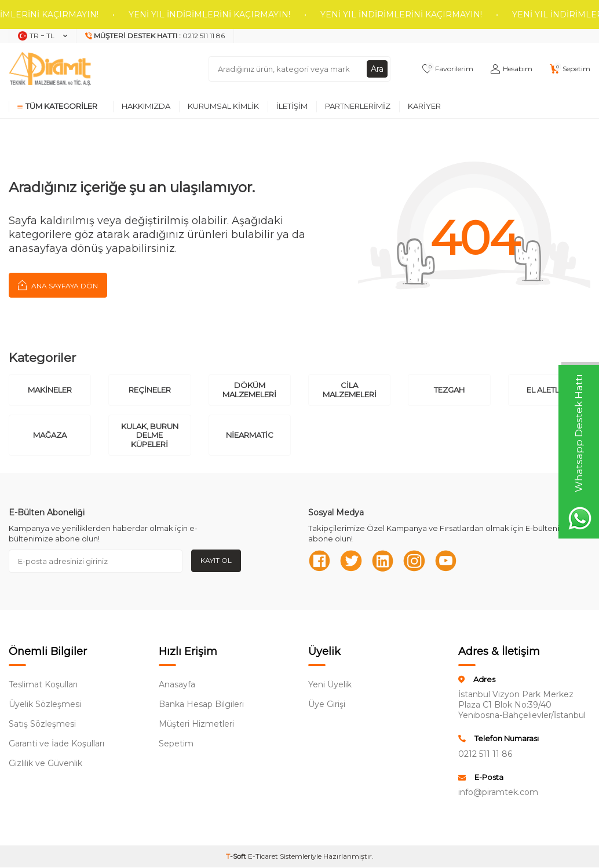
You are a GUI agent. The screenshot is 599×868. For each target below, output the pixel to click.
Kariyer (424, 106)
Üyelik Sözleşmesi (45, 705)
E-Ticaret (263, 857)
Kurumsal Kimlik (223, 106)
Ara (377, 69)
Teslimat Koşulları (43, 685)
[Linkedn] (383, 561)
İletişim (292, 106)
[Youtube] (447, 561)
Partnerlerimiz (358, 106)
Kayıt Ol (216, 560)
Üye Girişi (327, 705)
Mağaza (50, 435)
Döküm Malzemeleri (249, 390)
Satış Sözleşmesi (42, 724)
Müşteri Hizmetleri (196, 724)
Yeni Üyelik (330, 685)
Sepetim (176, 744)
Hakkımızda (146, 106)
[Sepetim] (570, 69)
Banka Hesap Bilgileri (201, 705)
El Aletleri (549, 390)
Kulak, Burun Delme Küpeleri (150, 435)
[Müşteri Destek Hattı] (155, 36)
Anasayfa (177, 685)
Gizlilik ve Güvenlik (45, 764)
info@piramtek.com (498, 793)
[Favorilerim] (448, 69)
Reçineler (150, 390)
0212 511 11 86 (485, 754)
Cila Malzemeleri (350, 390)
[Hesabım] (512, 69)
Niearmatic (250, 435)
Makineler (50, 390)
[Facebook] (320, 561)
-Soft (237, 857)
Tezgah (449, 390)
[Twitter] (352, 561)
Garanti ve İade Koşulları (56, 744)
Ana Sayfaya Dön (58, 285)
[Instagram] (415, 561)
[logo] (50, 69)
